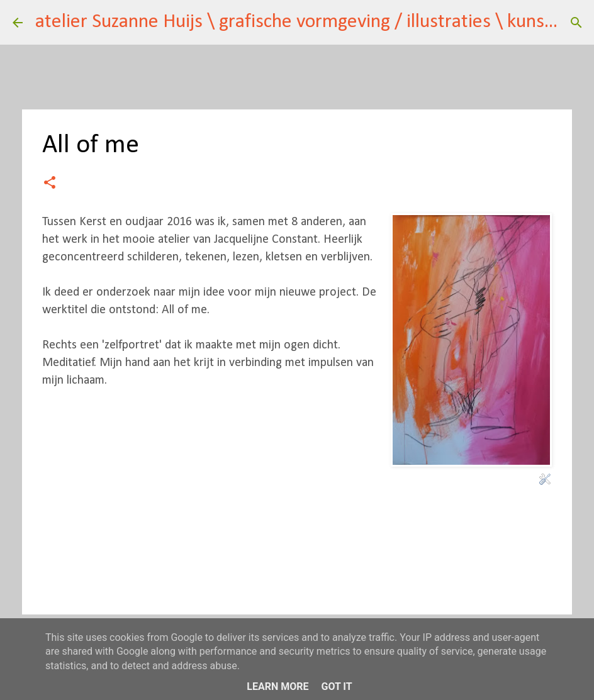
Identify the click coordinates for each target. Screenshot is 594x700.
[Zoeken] (576, 23)
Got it (336, 686)
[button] (50, 184)
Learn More (277, 686)
